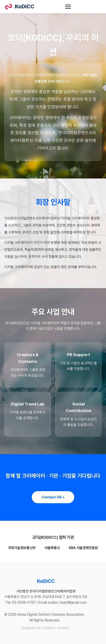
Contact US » (53, 497)
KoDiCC (19, 7)
